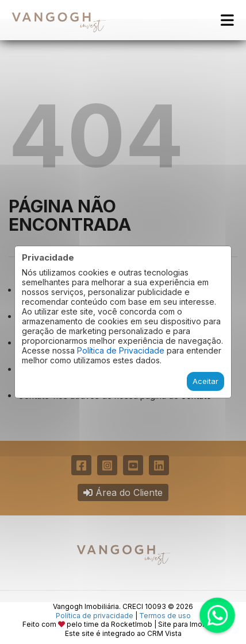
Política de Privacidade (121, 350)
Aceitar (205, 381)
